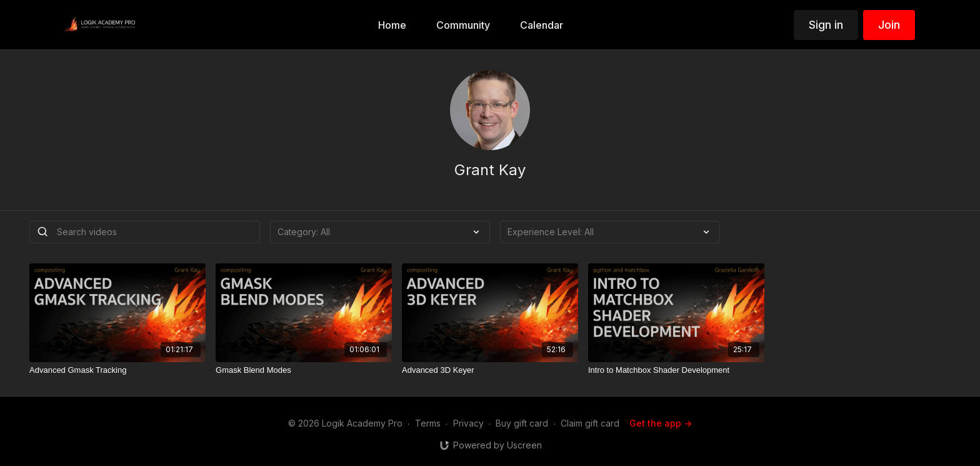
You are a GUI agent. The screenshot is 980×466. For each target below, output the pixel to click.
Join (889, 25)
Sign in (826, 25)
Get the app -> (661, 423)
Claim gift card (590, 423)
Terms (428, 423)
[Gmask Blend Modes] (304, 370)
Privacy (468, 423)
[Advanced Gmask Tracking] (117, 370)
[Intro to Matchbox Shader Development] (676, 370)
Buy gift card (522, 423)
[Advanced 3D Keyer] (490, 370)
